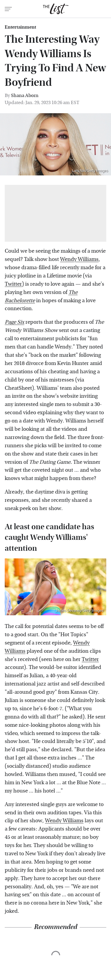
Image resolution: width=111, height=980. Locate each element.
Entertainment (20, 27)
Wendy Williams (79, 259)
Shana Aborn (25, 95)
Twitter (13, 284)
